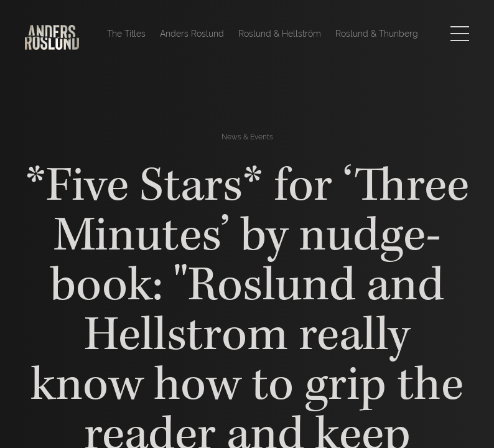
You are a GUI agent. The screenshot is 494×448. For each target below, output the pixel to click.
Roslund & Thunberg (377, 34)
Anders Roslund (192, 34)
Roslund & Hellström (280, 34)
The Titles (126, 34)
